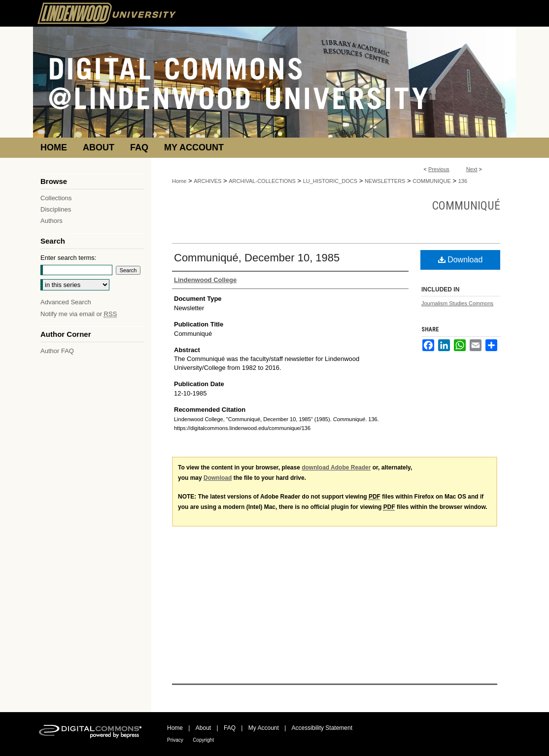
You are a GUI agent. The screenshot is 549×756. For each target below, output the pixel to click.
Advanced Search (66, 302)
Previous (439, 169)
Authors (51, 221)
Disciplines (56, 209)
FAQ (230, 728)
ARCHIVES (207, 181)
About (203, 728)
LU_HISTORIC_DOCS (330, 181)
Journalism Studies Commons (457, 303)
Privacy (175, 740)
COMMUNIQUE (432, 181)
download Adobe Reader (336, 468)
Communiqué (466, 206)
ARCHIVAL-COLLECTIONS (262, 181)
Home (179, 181)
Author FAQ (57, 351)
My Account (264, 728)
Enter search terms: (68, 258)
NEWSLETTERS (385, 181)
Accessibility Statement (322, 728)
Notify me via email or (79, 314)
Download (461, 260)
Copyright (203, 740)
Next (472, 169)
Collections (56, 198)
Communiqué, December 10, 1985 (257, 258)
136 (463, 181)
